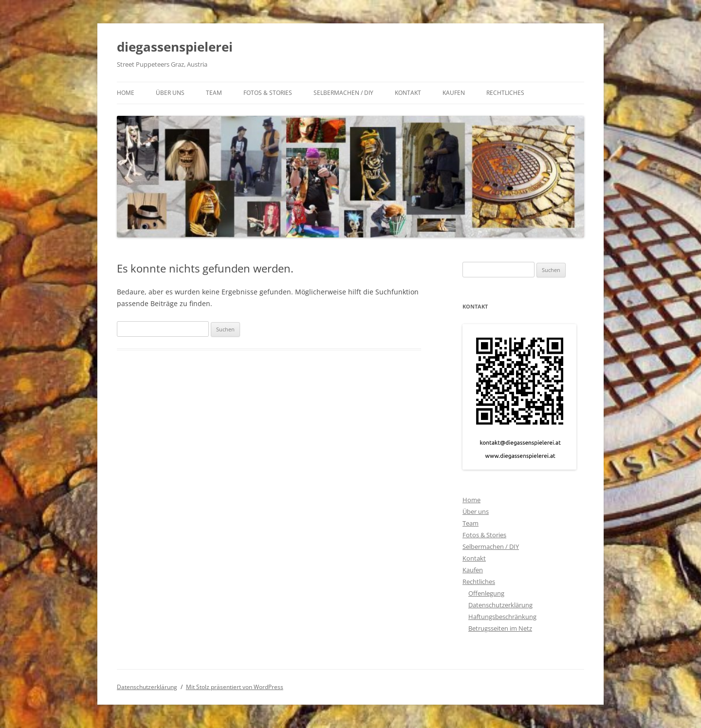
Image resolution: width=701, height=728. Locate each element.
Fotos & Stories (268, 93)
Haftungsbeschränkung (502, 617)
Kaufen (454, 93)
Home (126, 93)
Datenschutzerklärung (500, 605)
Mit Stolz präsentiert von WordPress (235, 687)
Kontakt (408, 93)
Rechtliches (505, 93)
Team (214, 93)
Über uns (170, 93)
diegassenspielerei (175, 47)
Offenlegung (486, 593)
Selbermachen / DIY (343, 93)
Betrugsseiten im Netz (500, 628)
